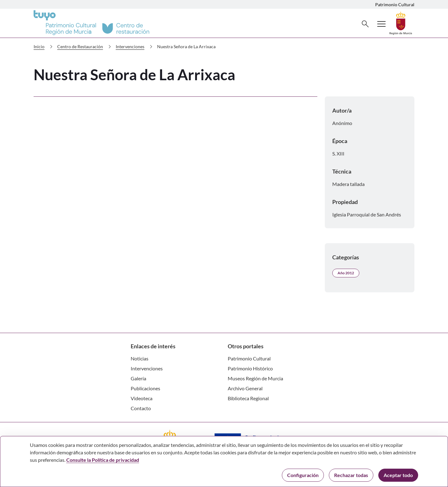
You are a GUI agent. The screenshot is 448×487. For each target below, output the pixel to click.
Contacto (141, 408)
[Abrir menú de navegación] (381, 24)
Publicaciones (145, 388)
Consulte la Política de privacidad (103, 460)
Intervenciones (135, 47)
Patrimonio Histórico (250, 368)
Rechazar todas (351, 475)
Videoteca (142, 398)
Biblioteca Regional (248, 398)
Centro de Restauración (85, 47)
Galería (138, 378)
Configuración (303, 475)
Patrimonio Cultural (395, 5)
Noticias (140, 358)
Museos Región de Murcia (255, 378)
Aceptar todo (398, 475)
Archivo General (245, 388)
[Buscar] (365, 24)
